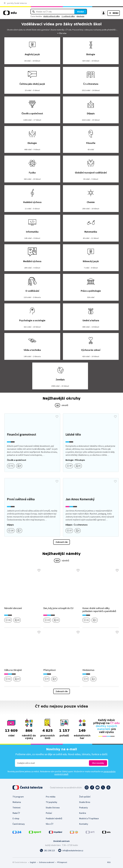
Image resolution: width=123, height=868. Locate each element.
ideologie (80, 16)
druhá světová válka (51, 16)
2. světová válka (68, 16)
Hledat (81, 12)
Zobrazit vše (62, 542)
